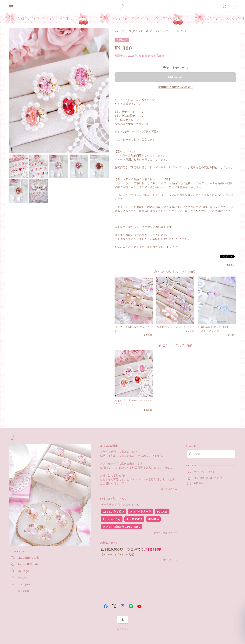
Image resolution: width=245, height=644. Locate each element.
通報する (231, 265)
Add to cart (175, 77)
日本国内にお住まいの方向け (175, 87)
